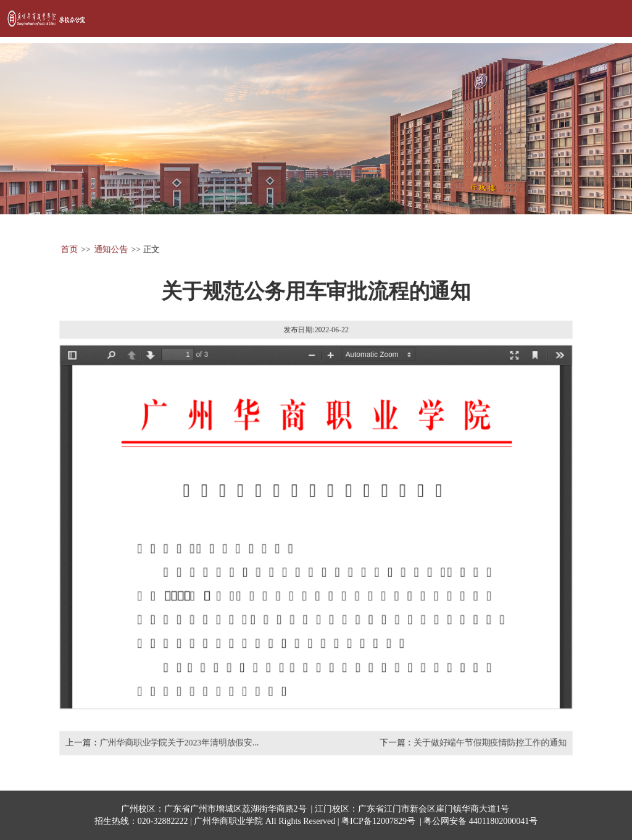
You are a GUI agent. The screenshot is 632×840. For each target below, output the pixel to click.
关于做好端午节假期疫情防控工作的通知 (491, 744)
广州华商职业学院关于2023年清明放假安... (179, 744)
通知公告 (110, 249)
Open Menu (607, 19)
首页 (69, 249)
